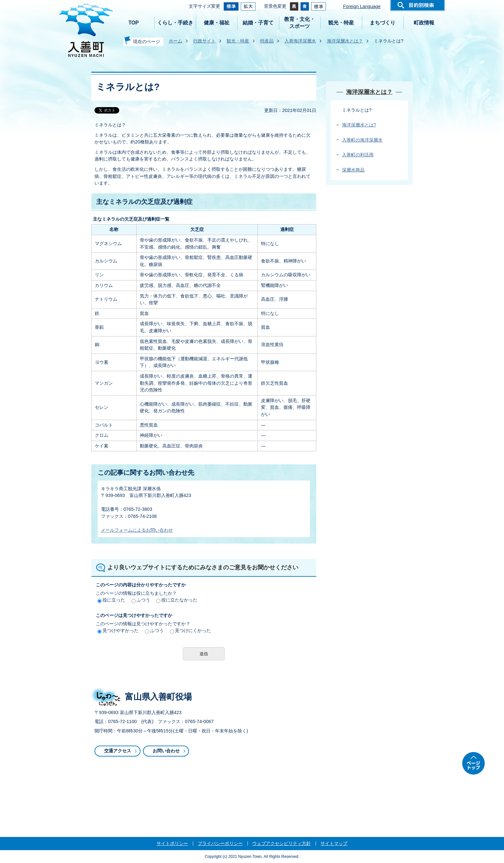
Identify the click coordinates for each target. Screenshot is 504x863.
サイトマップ (334, 843)
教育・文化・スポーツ (300, 23)
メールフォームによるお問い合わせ (137, 530)
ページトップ (473, 763)
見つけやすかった (118, 630)
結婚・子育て (258, 23)
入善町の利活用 (358, 155)
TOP (133, 23)
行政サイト (204, 41)
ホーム (175, 41)
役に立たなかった (177, 600)
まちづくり (382, 23)
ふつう (141, 600)
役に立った (111, 600)
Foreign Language (362, 6)
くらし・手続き (175, 23)
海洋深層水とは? (359, 125)
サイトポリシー (172, 843)
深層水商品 (353, 170)
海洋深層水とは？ (345, 41)
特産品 (267, 41)
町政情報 (424, 23)
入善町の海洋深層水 (362, 140)
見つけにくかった (190, 630)
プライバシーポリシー (220, 843)
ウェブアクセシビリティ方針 (282, 843)
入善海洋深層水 (300, 41)
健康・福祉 (217, 23)
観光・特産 (341, 23)
